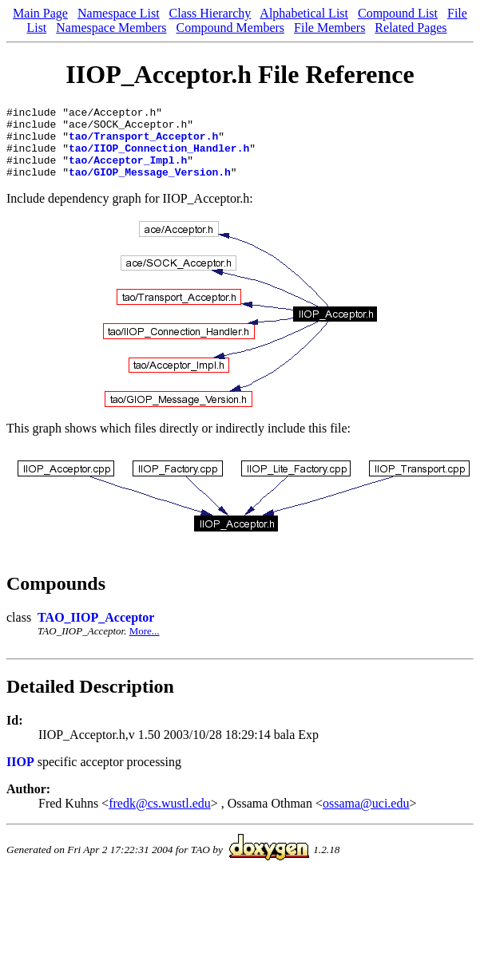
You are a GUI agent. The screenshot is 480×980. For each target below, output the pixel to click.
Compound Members (230, 28)
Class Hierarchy (210, 13)
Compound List (398, 13)
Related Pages (411, 28)
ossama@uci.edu (366, 818)
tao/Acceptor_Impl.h (128, 172)
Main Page (40, 13)
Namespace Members (111, 28)
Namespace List (119, 13)
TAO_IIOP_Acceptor (96, 632)
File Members (329, 28)
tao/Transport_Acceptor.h (143, 143)
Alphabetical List (304, 13)
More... (145, 645)
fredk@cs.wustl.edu (160, 818)
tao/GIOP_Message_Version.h (150, 186)
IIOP (20, 776)
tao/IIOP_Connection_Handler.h (159, 157)
